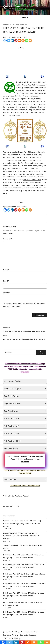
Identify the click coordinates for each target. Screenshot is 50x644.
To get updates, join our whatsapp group (25, 486)
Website (6, 292)
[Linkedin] (12, 41)
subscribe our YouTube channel (20, 185)
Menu (25, 17)
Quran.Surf (12, 6)
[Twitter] (9, 41)
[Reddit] (19, 41)
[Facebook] (5, 41)
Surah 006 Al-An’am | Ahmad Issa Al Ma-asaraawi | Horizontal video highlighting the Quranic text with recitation (22, 524)
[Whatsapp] (27, 41)
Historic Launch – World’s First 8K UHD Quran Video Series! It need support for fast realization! (25, 459)
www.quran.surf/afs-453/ (32, 180)
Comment (8, 239)
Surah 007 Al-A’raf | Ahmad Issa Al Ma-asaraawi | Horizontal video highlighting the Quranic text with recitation (21, 536)
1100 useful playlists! (22, 366)
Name (6, 270)
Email (6, 281)
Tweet (21, 47)
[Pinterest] (16, 41)
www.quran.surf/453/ (29, 155)
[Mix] (23, 41)
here (5, 193)
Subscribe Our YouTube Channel (16, 496)
